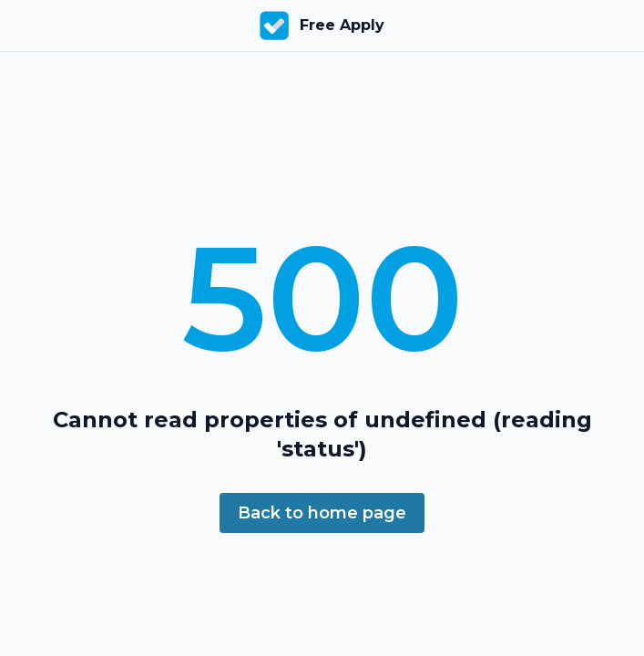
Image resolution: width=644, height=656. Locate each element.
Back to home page (322, 513)
